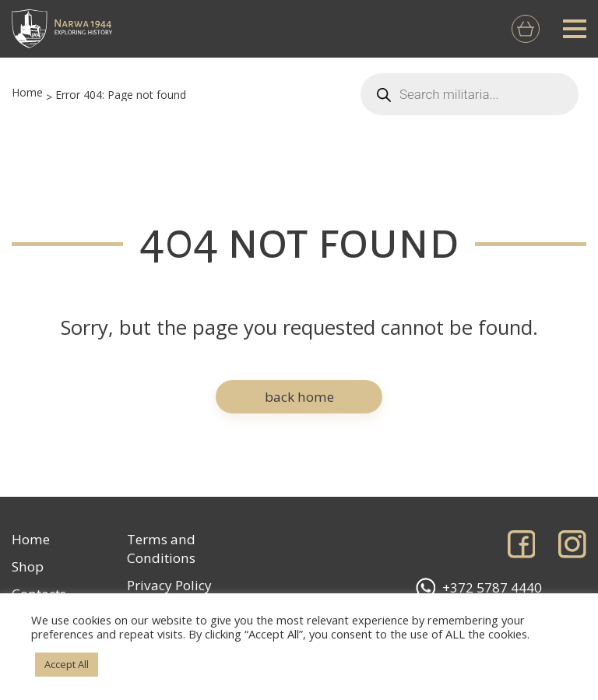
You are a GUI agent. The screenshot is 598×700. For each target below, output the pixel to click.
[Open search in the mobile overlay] (470, 94)
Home (27, 92)
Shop (28, 566)
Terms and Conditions (161, 549)
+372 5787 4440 (479, 588)
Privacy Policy (169, 585)
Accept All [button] (67, 664)
